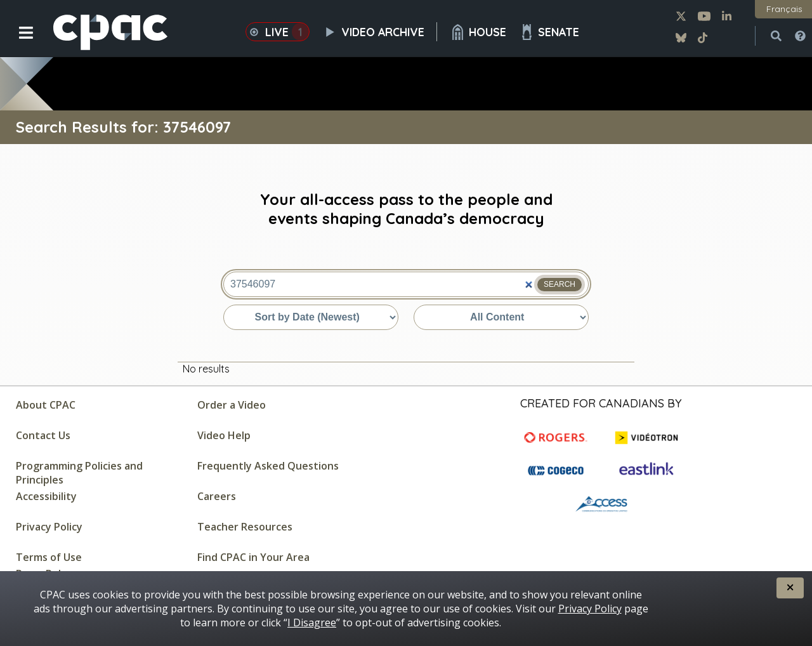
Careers (217, 496)
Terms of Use (49, 557)
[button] (17, 43)
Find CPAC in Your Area (253, 557)
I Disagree (312, 623)
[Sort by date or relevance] (311, 317)
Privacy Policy (49, 527)
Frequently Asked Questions (268, 466)
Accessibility (46, 496)
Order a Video (232, 405)
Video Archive (380, 32)
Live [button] (278, 32)
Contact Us (43, 435)
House (478, 32)
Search (560, 284)
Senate (549, 32)
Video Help (224, 435)
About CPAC (46, 405)
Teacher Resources (245, 527)
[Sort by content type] (501, 317)
